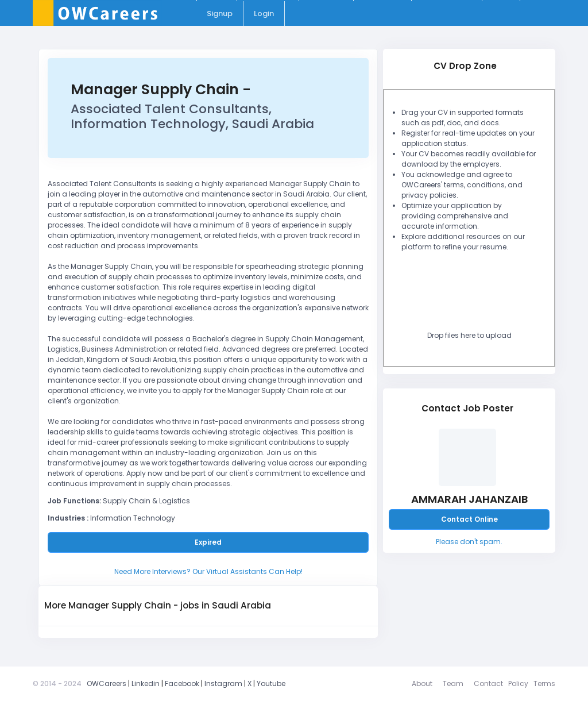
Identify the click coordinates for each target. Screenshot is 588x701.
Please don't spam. (469, 542)
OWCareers (107, 683)
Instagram (223, 683)
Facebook (182, 683)
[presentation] (483, 294)
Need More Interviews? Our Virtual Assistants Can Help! (208, 571)
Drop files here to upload (469, 335)
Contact (488, 683)
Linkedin (146, 683)
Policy (518, 683)
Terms (544, 683)
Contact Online (469, 519)
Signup (220, 14)
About (422, 683)
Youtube (271, 683)
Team (453, 683)
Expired (208, 542)
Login (264, 14)
